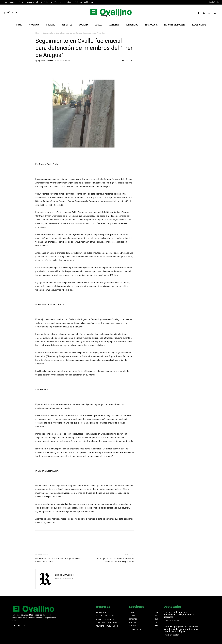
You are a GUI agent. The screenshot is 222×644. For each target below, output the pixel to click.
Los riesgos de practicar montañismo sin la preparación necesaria (179, 615)
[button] (215, 13)
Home (38, 33)
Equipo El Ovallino (45, 61)
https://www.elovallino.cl (64, 579)
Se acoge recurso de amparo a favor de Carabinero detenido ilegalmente (115, 560)
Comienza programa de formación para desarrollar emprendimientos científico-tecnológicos (181, 629)
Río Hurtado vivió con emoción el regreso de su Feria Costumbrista (57, 560)
